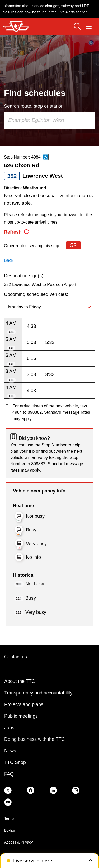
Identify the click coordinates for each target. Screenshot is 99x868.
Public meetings (21, 716)
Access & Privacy (18, 842)
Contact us (16, 657)
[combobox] (49, 120)
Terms (9, 818)
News (10, 751)
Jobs (9, 728)
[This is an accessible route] (46, 157)
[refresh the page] (17, 232)
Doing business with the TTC (35, 739)
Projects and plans (24, 704)
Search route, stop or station (34, 106)
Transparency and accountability (38, 693)
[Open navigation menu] (89, 26)
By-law (10, 830)
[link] (8, 790)
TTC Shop (15, 762)
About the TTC (20, 681)
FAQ (9, 774)
